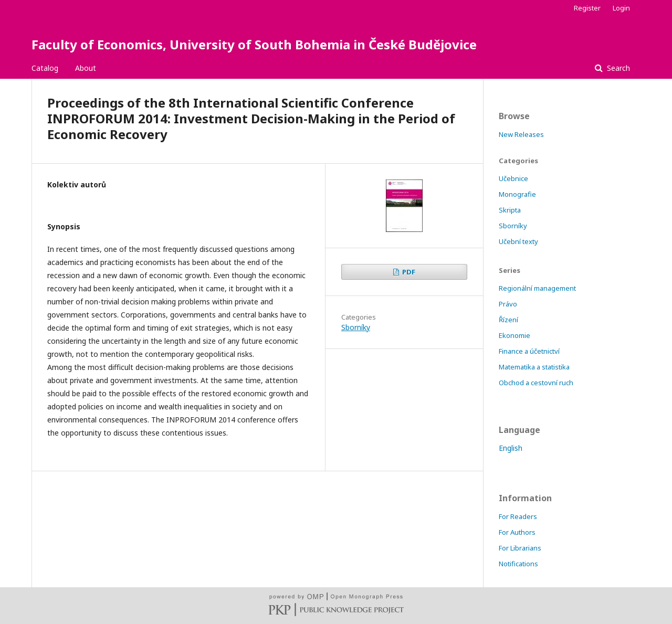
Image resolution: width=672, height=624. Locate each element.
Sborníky (356, 327)
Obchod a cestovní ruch (536, 383)
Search (617, 68)
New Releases (521, 134)
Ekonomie (514, 335)
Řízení (508, 320)
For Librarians (520, 548)
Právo (508, 304)
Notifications (518, 564)
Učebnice (513, 178)
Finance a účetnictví (529, 351)
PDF (408, 272)
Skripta (510, 210)
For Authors (517, 532)
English (511, 448)
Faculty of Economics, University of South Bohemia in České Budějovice (254, 44)
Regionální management (537, 288)
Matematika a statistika (534, 367)
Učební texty (518, 241)
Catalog (45, 68)
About (86, 68)
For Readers (518, 516)
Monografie (517, 194)
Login (621, 8)
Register (587, 8)
